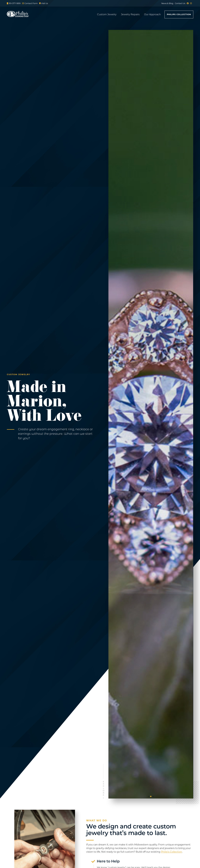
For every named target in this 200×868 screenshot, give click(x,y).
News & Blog (167, 3)
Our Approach (152, 14)
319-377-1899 (14, 3)
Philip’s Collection (171, 852)
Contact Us (180, 3)
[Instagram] (191, 3)
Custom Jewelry (107, 14)
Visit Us (44, 3)
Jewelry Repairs (130, 14)
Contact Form (30, 3)
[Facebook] (188, 3)
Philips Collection (179, 14)
